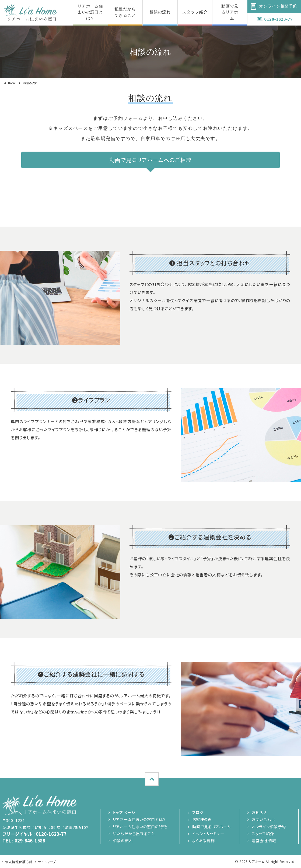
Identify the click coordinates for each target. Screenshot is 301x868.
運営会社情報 (264, 841)
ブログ (198, 812)
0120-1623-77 (279, 19)
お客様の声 (202, 819)
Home (12, 83)
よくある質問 (204, 841)
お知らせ (259, 812)
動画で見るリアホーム (211, 827)
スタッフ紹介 (263, 834)
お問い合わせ (264, 819)
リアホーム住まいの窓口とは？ (139, 819)
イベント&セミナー (209, 834)
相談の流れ (123, 841)
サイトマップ (47, 862)
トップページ (124, 812)
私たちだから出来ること (134, 834)
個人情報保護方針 (19, 862)
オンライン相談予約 (269, 827)
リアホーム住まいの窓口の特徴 (140, 827)
